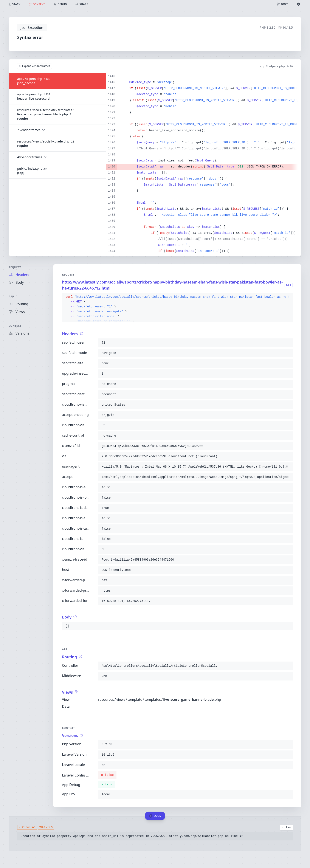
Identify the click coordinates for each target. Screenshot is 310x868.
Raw (287, 827)
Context (15, 326)
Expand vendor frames (34, 66)
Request (15, 267)
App (11, 297)
